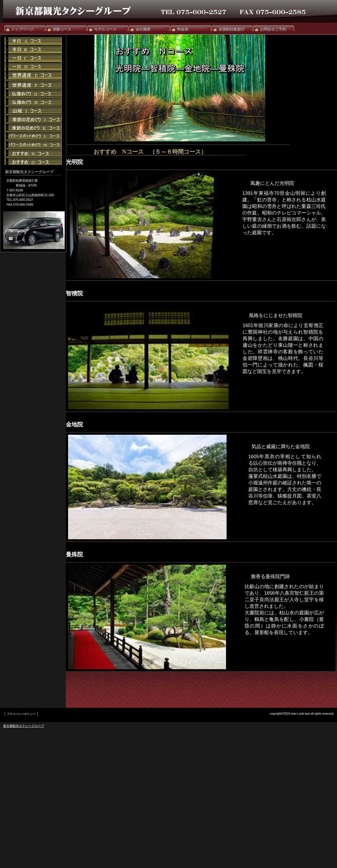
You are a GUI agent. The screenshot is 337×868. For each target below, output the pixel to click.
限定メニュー (33, 41)
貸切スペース (33, 58)
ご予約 (33, 75)
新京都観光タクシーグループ (24, 726)
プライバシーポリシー (21, 714)
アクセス (33, 67)
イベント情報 (33, 49)
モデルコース (105, 29)
